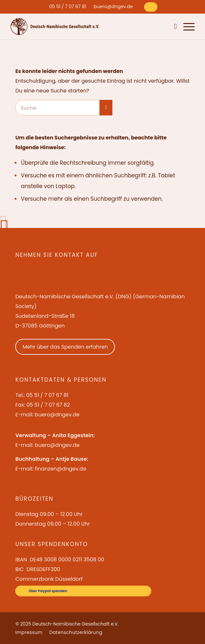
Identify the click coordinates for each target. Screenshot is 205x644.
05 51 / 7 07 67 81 (68, 6)
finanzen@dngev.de (60, 469)
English (147, 26)
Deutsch (163, 26)
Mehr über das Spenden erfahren (65, 347)
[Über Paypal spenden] (151, 7)
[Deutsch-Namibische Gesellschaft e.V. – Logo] (55, 26)
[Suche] (174, 26)
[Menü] (186, 26)
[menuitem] (68, 6)
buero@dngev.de (113, 6)
